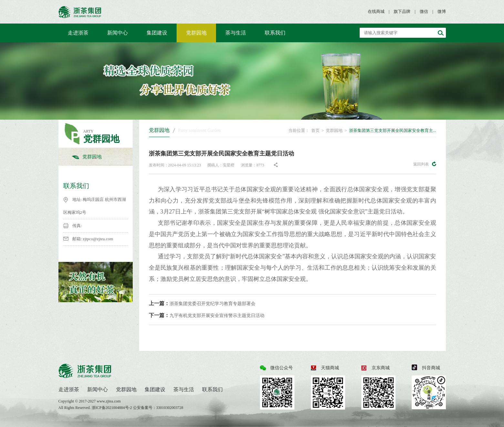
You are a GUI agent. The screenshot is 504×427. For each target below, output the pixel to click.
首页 (315, 130)
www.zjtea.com (109, 401)
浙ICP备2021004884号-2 (112, 408)
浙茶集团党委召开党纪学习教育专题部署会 (202, 303)
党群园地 (196, 33)
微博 (442, 11)
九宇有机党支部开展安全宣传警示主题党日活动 (207, 315)
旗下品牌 (402, 11)
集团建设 (157, 33)
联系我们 (275, 33)
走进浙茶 (78, 33)
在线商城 (376, 11)
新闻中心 (118, 33)
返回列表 (425, 164)
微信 (424, 11)
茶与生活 (236, 33)
